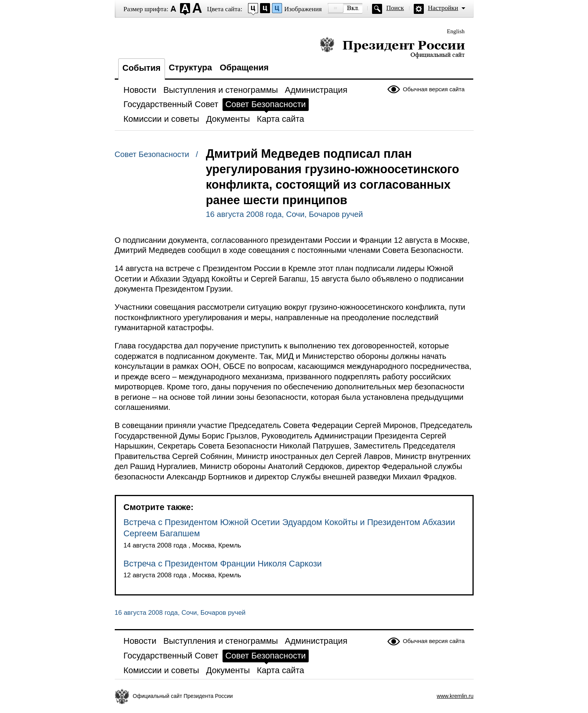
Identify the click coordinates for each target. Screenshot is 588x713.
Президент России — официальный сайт (392, 47)
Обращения (244, 67)
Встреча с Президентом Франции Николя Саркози (223, 564)
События (142, 68)
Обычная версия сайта (434, 89)
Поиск (395, 8)
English (456, 31)
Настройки (443, 8)
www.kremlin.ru (455, 696)
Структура (190, 67)
